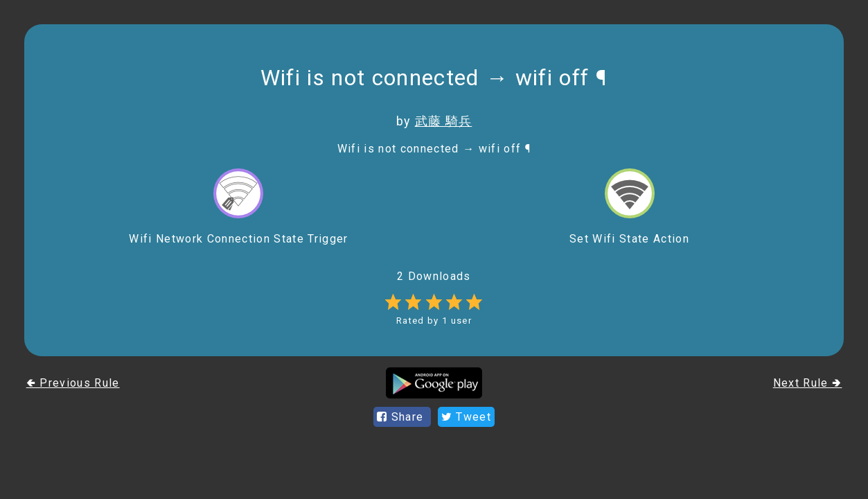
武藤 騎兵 (444, 121)
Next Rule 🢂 (808, 383)
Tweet (466, 417)
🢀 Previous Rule (73, 383)
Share (402, 417)
